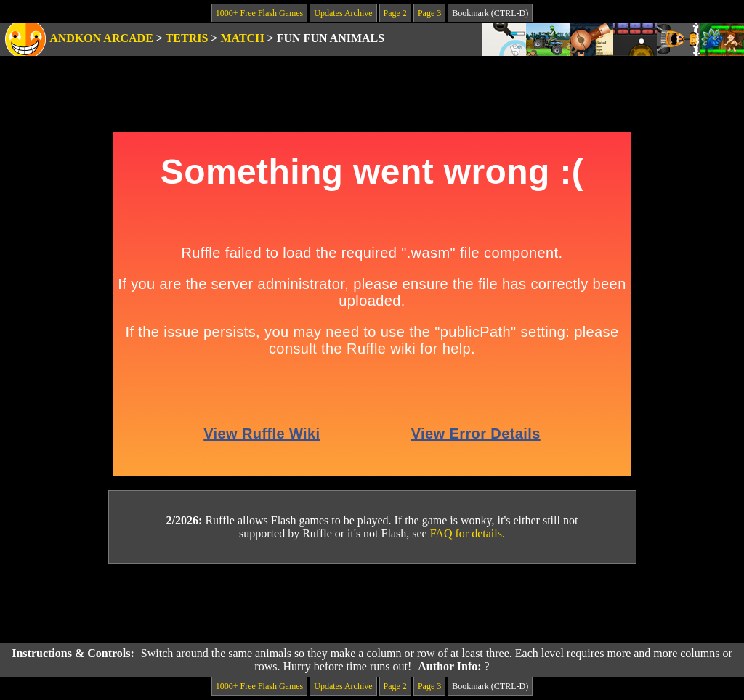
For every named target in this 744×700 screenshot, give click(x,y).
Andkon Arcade (101, 38)
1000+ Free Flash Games (259, 13)
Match (242, 38)
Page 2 (395, 13)
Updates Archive (343, 13)
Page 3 (429, 13)
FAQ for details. (468, 533)
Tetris (187, 38)
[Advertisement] (372, 604)
